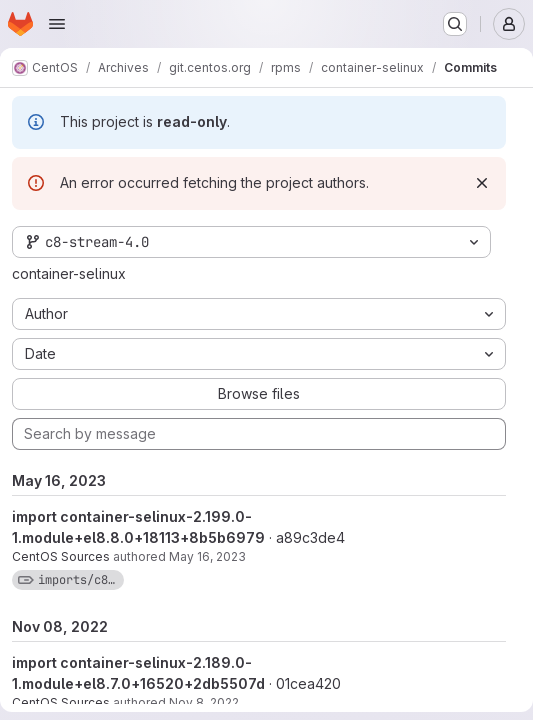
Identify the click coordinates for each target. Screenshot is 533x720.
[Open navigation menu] (57, 24)
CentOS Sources (61, 556)
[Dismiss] (482, 183)
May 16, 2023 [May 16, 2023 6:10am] (207, 556)
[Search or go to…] (455, 24)
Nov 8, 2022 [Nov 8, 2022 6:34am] (204, 702)
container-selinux (69, 273)
